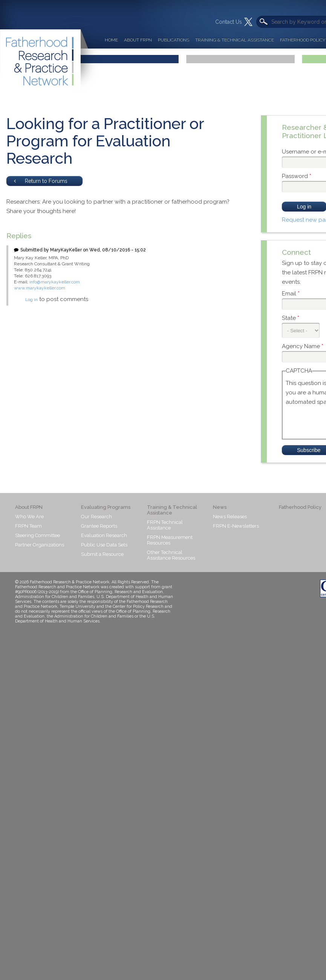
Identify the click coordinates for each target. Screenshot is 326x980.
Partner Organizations (40, 545)
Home (111, 40)
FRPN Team (28, 526)
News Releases (230, 517)
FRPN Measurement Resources (170, 540)
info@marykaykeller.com (55, 282)
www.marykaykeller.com (40, 288)
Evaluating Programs (106, 507)
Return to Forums (41, 181)
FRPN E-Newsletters (236, 526)
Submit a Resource (102, 554)
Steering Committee (37, 535)
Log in (31, 300)
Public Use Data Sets (104, 545)
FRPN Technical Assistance (165, 525)
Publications (174, 40)
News (220, 507)
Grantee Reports (99, 526)
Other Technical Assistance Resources (171, 555)
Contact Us (229, 22)
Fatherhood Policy (300, 507)
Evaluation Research (104, 535)
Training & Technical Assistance (235, 40)
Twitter (248, 22)
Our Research (96, 517)
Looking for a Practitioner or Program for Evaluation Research (105, 141)
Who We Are (29, 517)
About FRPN (138, 40)
